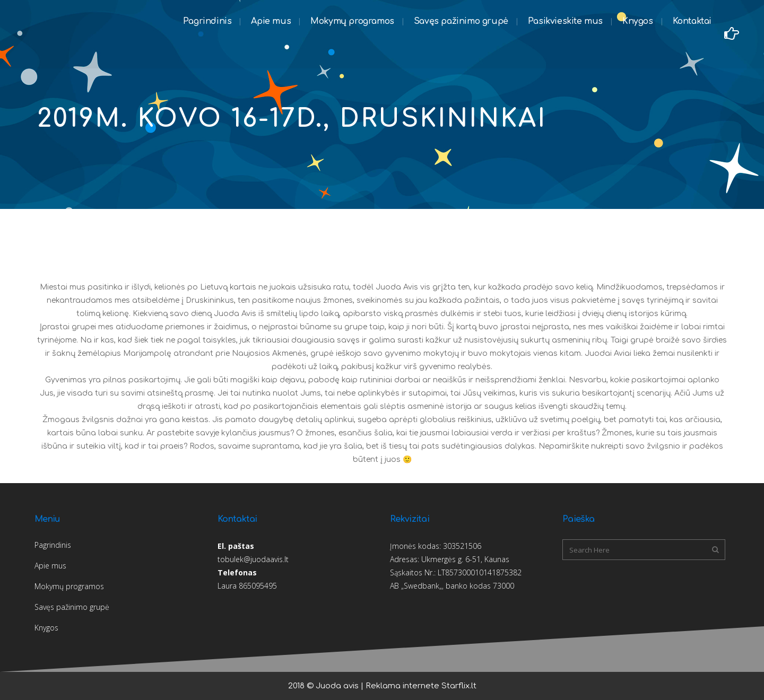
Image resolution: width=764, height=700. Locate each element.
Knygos (46, 628)
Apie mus (50, 566)
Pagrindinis (53, 545)
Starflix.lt (459, 686)
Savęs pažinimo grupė (72, 607)
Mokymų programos (69, 586)
